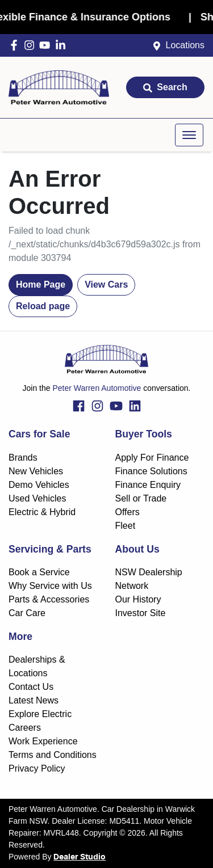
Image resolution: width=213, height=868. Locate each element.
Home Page (41, 285)
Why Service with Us (50, 586)
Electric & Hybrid (42, 512)
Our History (138, 599)
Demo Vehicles (39, 485)
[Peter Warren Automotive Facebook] (16, 45)
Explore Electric (40, 714)
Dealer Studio (80, 857)
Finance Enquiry (148, 485)
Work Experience (43, 741)
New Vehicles (36, 471)
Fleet (126, 526)
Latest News (34, 700)
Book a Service (39, 572)
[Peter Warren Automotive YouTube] (47, 45)
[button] (189, 135)
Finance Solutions (151, 471)
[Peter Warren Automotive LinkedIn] (63, 45)
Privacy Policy (37, 768)
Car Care (27, 613)
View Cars (106, 285)
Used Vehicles (37, 498)
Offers (128, 512)
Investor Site (141, 613)
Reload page (43, 306)
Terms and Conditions (53, 755)
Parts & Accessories (49, 599)
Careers (25, 728)
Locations (185, 45)
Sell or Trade (141, 498)
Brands (23, 458)
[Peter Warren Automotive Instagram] (32, 45)
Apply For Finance (152, 458)
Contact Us (31, 687)
